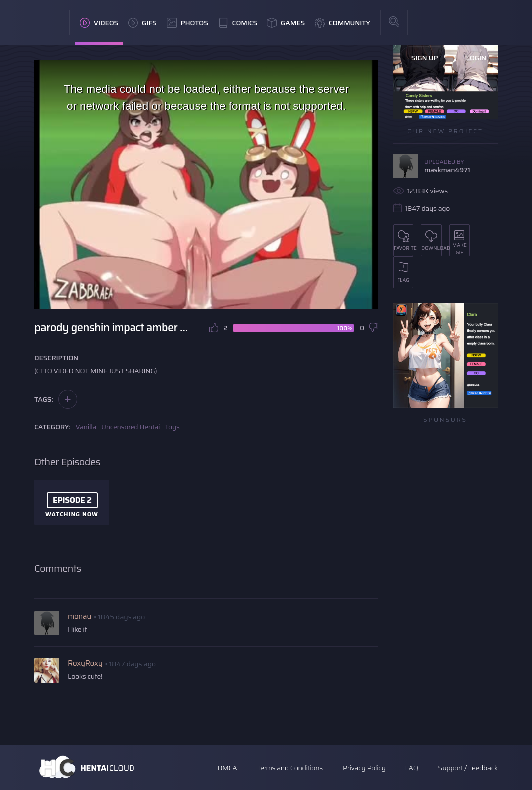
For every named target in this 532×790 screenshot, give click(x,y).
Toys (172, 427)
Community (342, 23)
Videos (99, 23)
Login (476, 58)
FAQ (412, 768)
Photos (188, 23)
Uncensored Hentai (131, 427)
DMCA (227, 768)
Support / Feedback (468, 768)
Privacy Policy (364, 768)
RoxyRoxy (85, 663)
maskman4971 (447, 170)
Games (286, 23)
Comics (238, 23)
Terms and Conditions (289, 768)
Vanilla (86, 427)
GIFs (142, 23)
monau (79, 616)
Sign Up (425, 58)
